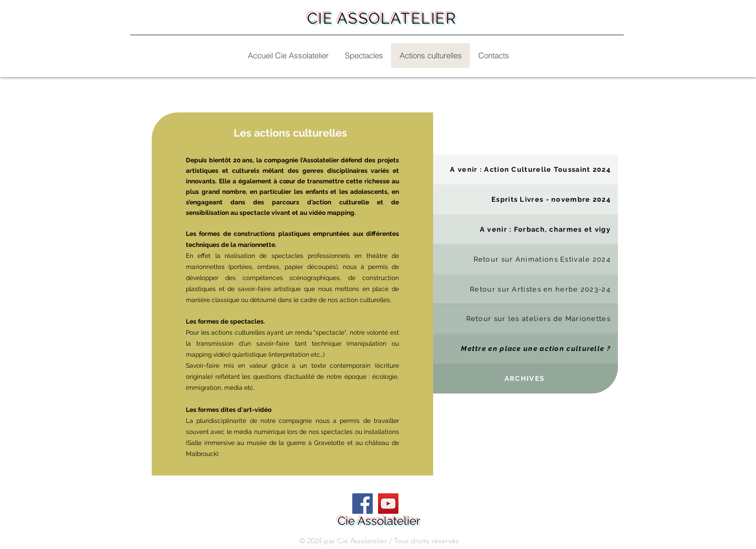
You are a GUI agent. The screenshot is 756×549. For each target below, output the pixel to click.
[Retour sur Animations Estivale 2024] (526, 259)
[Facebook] (363, 504)
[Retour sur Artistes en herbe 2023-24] (526, 289)
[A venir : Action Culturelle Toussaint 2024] (526, 169)
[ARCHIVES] (526, 379)
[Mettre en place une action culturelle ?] (526, 349)
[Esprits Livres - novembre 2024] (526, 199)
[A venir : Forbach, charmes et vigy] (526, 229)
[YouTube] (388, 504)
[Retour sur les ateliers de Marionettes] (526, 319)
